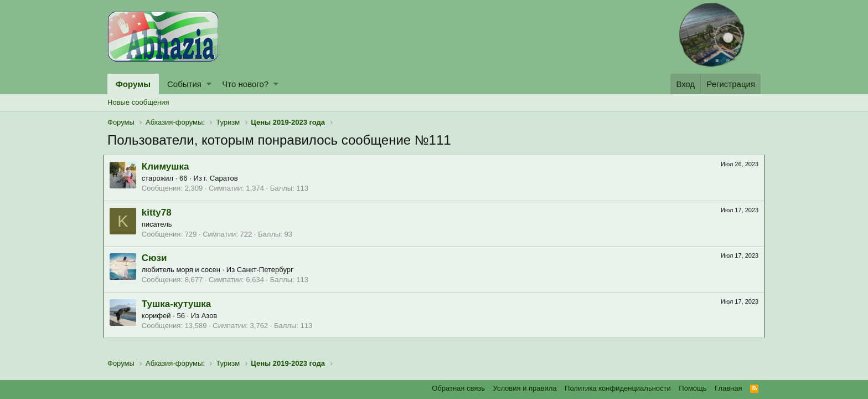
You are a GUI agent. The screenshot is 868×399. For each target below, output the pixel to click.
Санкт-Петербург (269, 270)
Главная (728, 388)
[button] (209, 84)
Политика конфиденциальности (618, 388)
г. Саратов (225, 178)
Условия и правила (525, 388)
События (184, 84)
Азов (213, 316)
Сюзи (158, 258)
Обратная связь (458, 388)
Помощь (693, 388)
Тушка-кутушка (180, 304)
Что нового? (245, 84)
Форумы (133, 84)
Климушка (169, 167)
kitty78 (161, 213)
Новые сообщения (138, 102)
